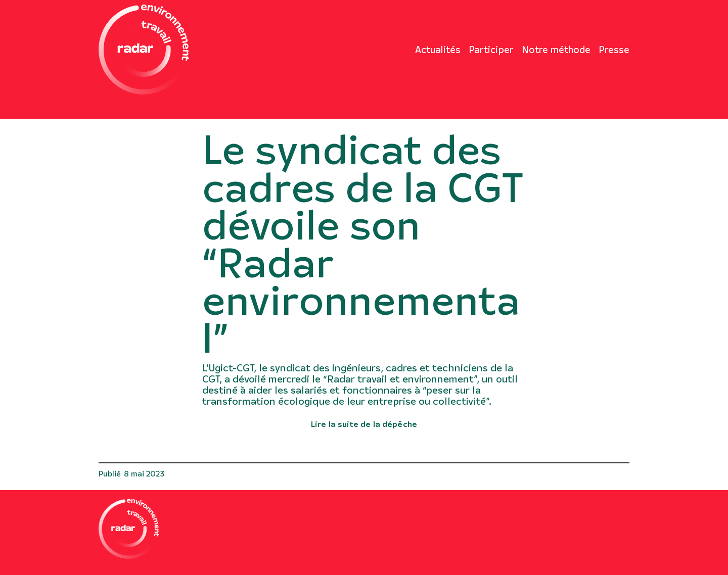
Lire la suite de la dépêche (364, 423)
